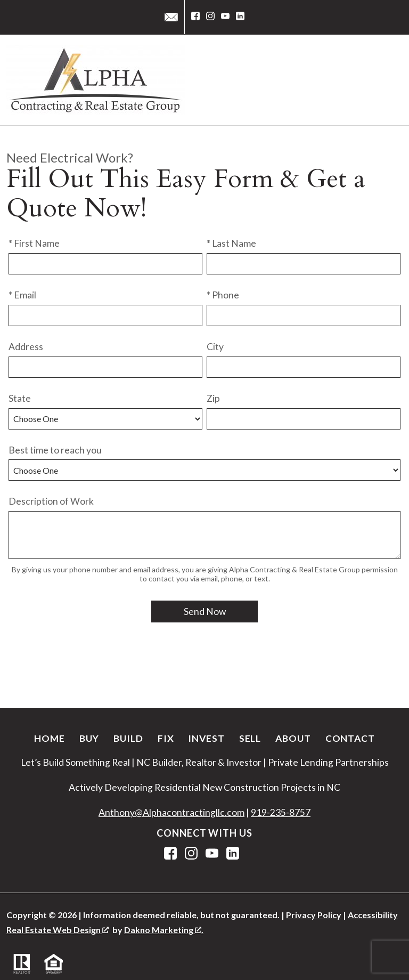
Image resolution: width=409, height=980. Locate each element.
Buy (89, 738)
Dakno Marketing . (164, 930)
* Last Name (231, 243)
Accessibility (373, 915)
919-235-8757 (281, 812)
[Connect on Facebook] (195, 17)
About (293, 738)
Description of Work (51, 501)
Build (128, 738)
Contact (350, 738)
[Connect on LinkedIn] (240, 17)
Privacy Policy (314, 915)
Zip (213, 398)
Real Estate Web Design (58, 930)
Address (26, 347)
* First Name (34, 243)
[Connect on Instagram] (210, 17)
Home (50, 738)
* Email (22, 295)
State (20, 398)
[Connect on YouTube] (225, 17)
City (215, 347)
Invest (206, 738)
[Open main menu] (390, 80)
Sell (250, 738)
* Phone (223, 295)
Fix (166, 738)
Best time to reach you (55, 450)
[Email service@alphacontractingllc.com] (171, 17)
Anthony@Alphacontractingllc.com (171, 812)
